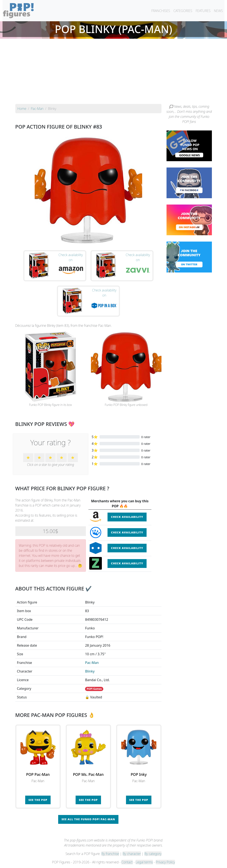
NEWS (218, 11)
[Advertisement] (113, 72)
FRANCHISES (161, 11)
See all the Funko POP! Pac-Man (88, 819)
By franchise (110, 854)
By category (153, 854)
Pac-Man (92, 663)
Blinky (90, 671)
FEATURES (203, 11)
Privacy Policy (165, 862)
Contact (127, 862)
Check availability (127, 517)
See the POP (38, 800)
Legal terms (144, 862)
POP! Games (94, 689)
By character (132, 854)
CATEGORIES (183, 11)
